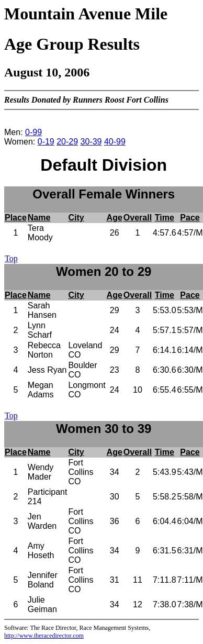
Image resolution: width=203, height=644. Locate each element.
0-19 (46, 142)
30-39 (91, 142)
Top (11, 258)
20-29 (67, 142)
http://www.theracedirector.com (44, 636)
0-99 (33, 132)
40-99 (115, 142)
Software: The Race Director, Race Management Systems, (77, 628)
